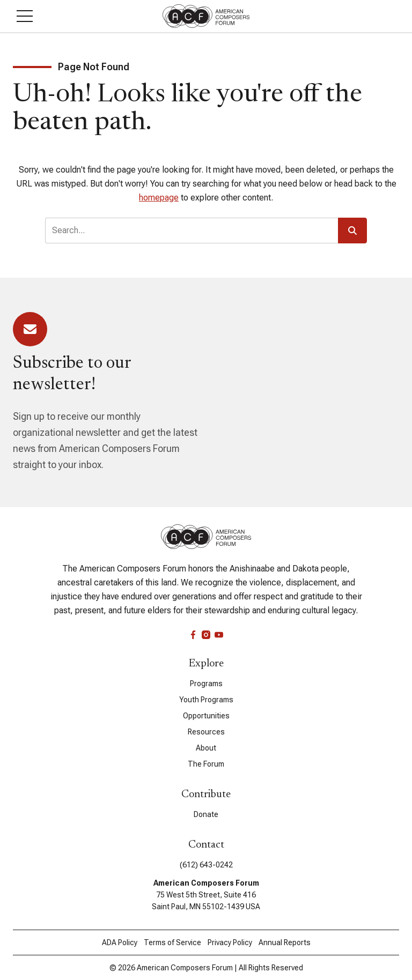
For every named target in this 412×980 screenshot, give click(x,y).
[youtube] (219, 635)
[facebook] (193, 635)
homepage (159, 198)
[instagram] (206, 635)
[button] (25, 16)
